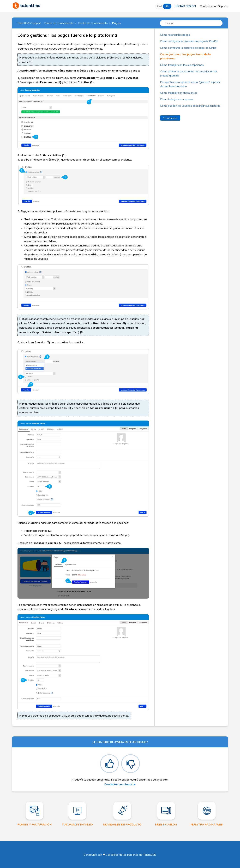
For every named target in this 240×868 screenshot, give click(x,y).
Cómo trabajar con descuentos (179, 93)
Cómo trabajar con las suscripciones (182, 65)
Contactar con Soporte (214, 6)
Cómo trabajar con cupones (177, 99)
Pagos (116, 23)
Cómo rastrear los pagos (175, 35)
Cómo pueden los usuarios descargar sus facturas (190, 106)
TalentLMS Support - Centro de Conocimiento (46, 23)
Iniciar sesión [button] (185, 6)
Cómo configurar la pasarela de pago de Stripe (188, 48)
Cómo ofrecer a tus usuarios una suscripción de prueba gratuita (189, 73)
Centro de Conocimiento (93, 23)
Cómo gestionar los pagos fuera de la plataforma (185, 56)
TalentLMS (150, 855)
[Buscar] (191, 23)
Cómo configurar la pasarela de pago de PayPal (189, 41)
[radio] (109, 764)
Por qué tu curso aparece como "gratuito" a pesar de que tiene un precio (190, 84)
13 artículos (170, 118)
